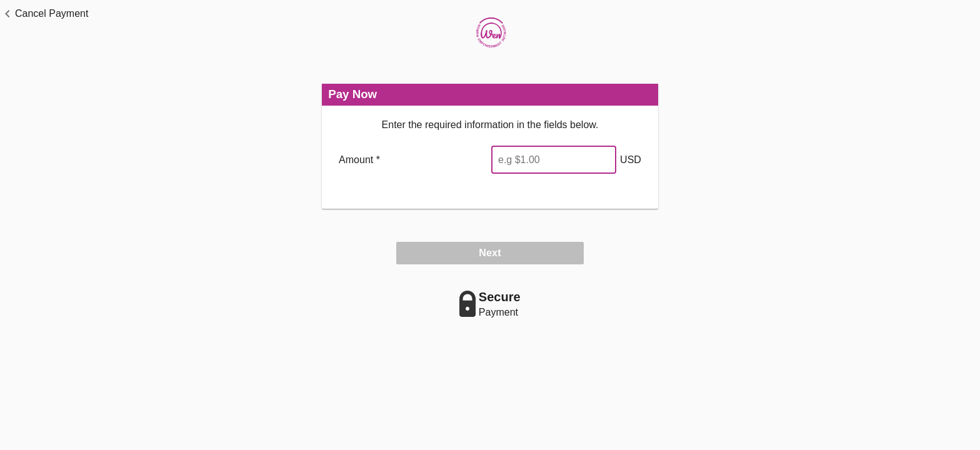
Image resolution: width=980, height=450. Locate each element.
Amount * (359, 160)
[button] (44, 14)
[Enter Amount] (554, 160)
